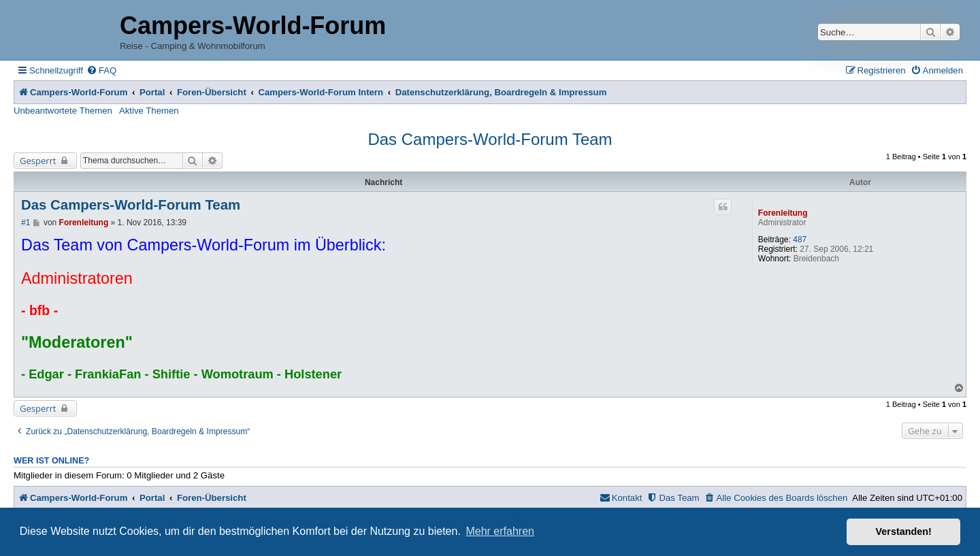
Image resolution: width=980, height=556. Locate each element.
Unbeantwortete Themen (63, 111)
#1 (26, 223)
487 (800, 240)
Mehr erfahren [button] (500, 531)
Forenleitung (783, 213)
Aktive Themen (149, 111)
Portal (152, 92)
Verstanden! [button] (904, 532)
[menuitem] (101, 70)
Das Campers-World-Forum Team (490, 139)
